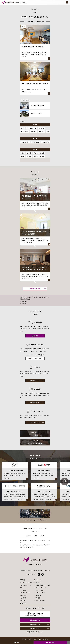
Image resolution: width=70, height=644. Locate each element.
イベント (22, 588)
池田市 (23, 156)
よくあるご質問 (40, 600)
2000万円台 (45, 142)
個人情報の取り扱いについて (35, 632)
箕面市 (42, 153)
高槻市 (36, 156)
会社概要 (38, 595)
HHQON (38, 582)
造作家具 (41, 128)
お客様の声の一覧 (35, 288)
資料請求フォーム (35, 403)
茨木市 (29, 156)
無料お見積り (50, 642)
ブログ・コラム (26, 593)
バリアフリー (25, 132)
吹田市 (36, 153)
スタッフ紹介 (40, 590)
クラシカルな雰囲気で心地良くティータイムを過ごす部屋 (35, 233)
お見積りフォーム (35, 381)
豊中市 (29, 153)
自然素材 (34, 132)
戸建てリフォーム (26, 585)
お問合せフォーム (35, 422)
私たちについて (39, 580)
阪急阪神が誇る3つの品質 (43, 585)
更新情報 (24, 590)
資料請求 (17, 642)
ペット (23, 128)
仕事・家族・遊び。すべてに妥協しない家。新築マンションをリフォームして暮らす (35, 270)
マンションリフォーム (28, 582)
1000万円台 (35, 142)
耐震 (48, 132)
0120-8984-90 (37, 358)
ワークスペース (32, 128)
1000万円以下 (25, 142)
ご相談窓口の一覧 (35, 620)
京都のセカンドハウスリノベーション (35, 84)
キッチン (41, 132)
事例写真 (25, 301)
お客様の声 (23, 603)
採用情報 (28, 608)
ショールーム (24, 595)
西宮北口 (24, 600)
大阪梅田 (24, 598)
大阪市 (23, 153)
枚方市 (42, 156)
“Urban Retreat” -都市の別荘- (33, 47)
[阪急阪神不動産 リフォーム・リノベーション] (14, 2)
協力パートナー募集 (39, 608)
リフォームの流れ (41, 593)
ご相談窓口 (35, 336)
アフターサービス (41, 588)
